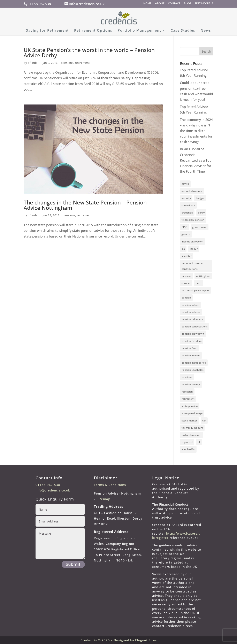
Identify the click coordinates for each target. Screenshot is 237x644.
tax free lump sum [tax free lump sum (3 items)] (192, 428)
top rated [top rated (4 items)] (187, 442)
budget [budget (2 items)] (200, 198)
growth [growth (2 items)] (186, 234)
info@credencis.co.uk (53, 490)
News (206, 31)
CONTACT (174, 4)
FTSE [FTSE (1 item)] (184, 227)
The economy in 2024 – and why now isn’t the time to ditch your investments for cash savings (196, 131)
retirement (82, 63)
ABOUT (160, 4)
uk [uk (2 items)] (199, 442)
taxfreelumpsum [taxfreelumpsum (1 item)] (191, 435)
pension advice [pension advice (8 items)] (190, 305)
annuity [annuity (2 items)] (186, 198)
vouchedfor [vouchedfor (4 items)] (188, 449)
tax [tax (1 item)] (204, 421)
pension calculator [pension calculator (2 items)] (192, 319)
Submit (73, 564)
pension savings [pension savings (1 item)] (191, 384)
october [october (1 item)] (186, 283)
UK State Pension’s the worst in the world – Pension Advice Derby (89, 53)
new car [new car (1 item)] (186, 276)
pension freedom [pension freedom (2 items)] (192, 341)
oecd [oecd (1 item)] (198, 283)
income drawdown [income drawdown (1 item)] (192, 242)
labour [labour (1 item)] (194, 249)
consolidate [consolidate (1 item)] (188, 205)
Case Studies (183, 31)
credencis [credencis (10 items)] (187, 213)
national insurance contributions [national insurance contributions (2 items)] (193, 266)
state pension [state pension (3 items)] (190, 406)
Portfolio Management (139, 31)
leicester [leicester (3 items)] (187, 256)
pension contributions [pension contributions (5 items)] (195, 327)
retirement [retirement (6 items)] (188, 399)
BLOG (187, 4)
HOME (147, 4)
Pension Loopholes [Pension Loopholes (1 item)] (193, 370)
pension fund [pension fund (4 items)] (189, 348)
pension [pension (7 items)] (186, 298)
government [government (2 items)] (200, 227)
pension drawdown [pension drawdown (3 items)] (193, 334)
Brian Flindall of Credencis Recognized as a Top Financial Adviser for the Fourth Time (196, 160)
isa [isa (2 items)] (183, 249)
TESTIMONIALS (204, 4)
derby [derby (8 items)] (201, 213)
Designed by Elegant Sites (135, 640)
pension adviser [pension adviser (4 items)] (191, 312)
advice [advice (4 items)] (185, 184)
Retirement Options (93, 31)
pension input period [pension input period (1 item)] (194, 363)
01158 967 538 (48, 485)
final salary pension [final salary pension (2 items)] (193, 220)
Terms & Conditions (110, 485)
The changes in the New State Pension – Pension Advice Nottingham (85, 205)
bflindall (33, 63)
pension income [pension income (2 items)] (191, 355)
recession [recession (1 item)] (187, 392)
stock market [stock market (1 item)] (189, 421)
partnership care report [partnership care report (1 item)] (195, 290)
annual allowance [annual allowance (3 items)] (192, 191)
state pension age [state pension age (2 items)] (192, 413)
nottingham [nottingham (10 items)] (203, 276)
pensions (67, 63)
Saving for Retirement (47, 31)
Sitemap (104, 499)
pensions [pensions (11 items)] (187, 377)
